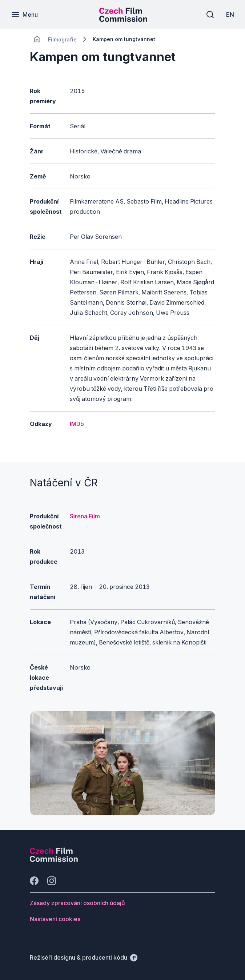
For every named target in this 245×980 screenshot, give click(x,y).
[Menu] (24, 15)
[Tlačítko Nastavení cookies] (55, 919)
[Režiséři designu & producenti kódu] (84, 957)
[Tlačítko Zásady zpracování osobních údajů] (77, 903)
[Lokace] (62, 39)
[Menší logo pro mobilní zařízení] (123, 20)
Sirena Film (85, 516)
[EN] (230, 15)
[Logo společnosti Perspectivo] (54, 860)
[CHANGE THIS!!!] (37, 39)
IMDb (77, 424)
